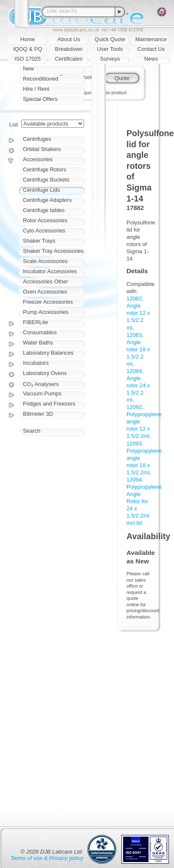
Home (28, 39)
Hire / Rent (36, 89)
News (151, 59)
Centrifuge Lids (41, 190)
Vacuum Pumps (42, 393)
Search (32, 431)
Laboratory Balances (48, 353)
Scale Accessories (45, 261)
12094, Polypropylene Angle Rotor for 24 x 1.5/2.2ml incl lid (144, 501)
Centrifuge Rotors (45, 169)
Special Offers (40, 99)
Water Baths (38, 343)
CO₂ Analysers (41, 384)
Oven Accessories (45, 292)
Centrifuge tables (44, 210)
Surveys (110, 59)
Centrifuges (37, 139)
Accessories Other (45, 281)
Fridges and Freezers (49, 404)
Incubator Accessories (50, 271)
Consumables (40, 332)
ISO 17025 (28, 59)
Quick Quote (110, 39)
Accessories (38, 159)
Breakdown (69, 49)
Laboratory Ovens (45, 373)
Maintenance (151, 39)
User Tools (110, 49)
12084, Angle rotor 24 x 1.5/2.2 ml (138, 385)
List (14, 125)
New (28, 69)
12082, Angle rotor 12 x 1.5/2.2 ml (138, 313)
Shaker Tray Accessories (53, 251)
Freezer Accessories (48, 302)
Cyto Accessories (44, 231)
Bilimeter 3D (38, 414)
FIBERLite (35, 322)
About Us (69, 39)
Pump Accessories (46, 312)
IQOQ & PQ (28, 49)
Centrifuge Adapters (47, 200)
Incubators (36, 363)
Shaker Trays (39, 241)
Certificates (69, 59)
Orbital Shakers (42, 149)
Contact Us (151, 49)
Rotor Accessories (45, 220)
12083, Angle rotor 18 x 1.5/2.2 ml (138, 349)
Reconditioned (41, 79)
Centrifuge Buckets (46, 180)
